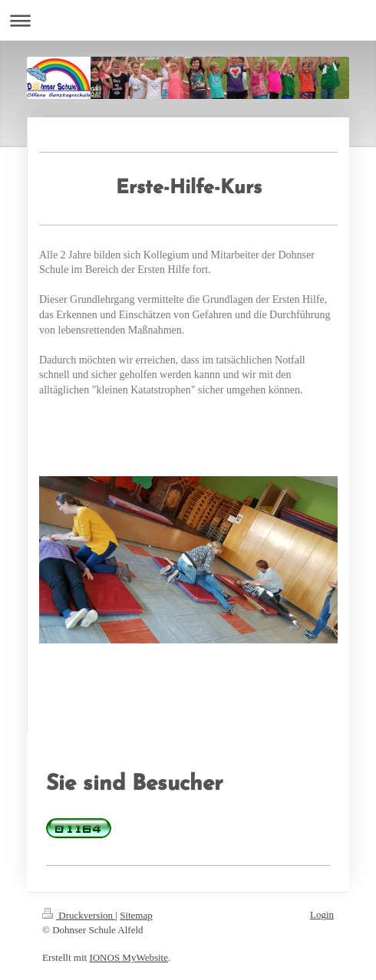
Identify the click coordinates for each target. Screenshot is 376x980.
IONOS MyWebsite (129, 957)
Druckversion (79, 915)
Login (322, 914)
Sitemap (136, 915)
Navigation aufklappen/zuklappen (188, 20)
